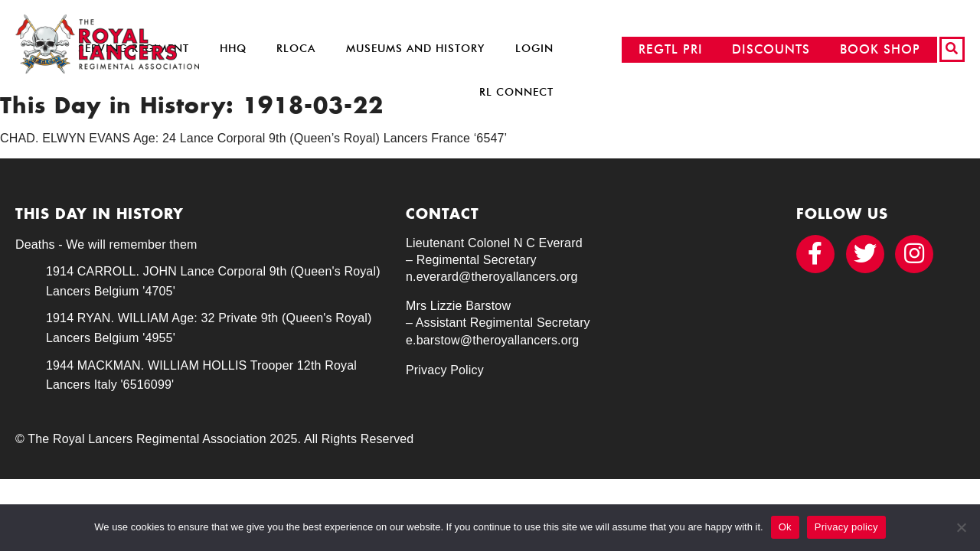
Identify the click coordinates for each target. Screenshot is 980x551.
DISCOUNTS (771, 49)
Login (534, 49)
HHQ (233, 49)
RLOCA (296, 49)
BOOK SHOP (880, 49)
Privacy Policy (445, 370)
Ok (785, 527)
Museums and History (415, 49)
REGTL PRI (671, 49)
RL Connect (516, 92)
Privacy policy (846, 527)
